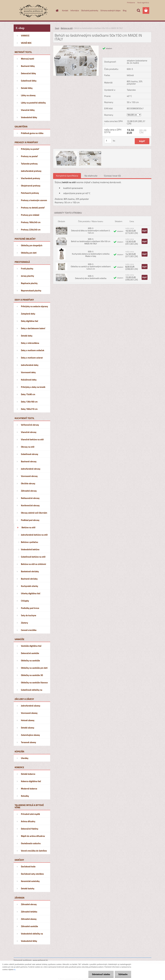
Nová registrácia (143, 3)
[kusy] (108, 141)
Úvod (57, 28)
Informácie (75, 10)
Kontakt (65, 10)
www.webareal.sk (40, 960)
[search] (138, 10)
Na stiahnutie (91, 176)
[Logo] (33, 11)
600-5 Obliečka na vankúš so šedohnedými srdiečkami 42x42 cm (91, 266)
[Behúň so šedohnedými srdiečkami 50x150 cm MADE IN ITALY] (76, 47)
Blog (125, 10)
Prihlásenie (131, 3)
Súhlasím (123, 974)
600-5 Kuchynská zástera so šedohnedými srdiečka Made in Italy (91, 254)
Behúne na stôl (67, 28)
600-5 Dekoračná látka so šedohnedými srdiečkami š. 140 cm (91, 230)
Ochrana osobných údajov (110, 10)
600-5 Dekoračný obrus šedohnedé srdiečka (91, 277)
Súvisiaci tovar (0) (112, 176)
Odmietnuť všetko (101, 974)
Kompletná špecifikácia (67, 176)
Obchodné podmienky (90, 10)
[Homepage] (57, 10)
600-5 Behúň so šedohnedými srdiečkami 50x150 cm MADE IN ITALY (91, 241)
